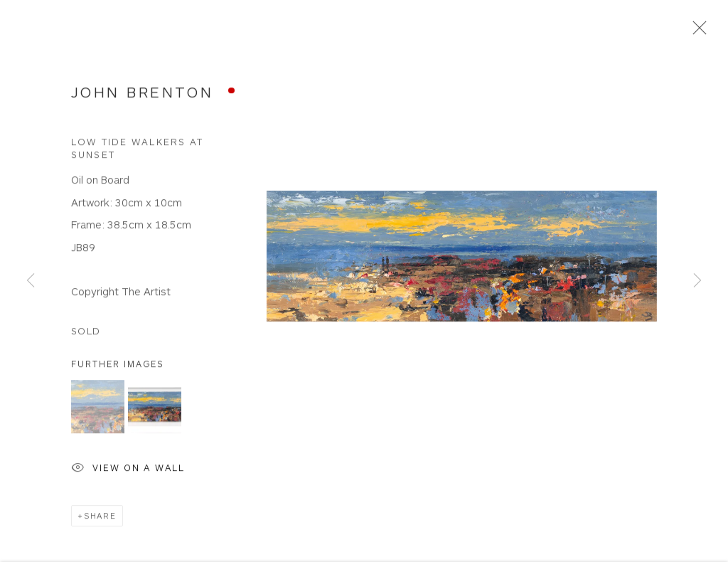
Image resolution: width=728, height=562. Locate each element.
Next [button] (697, 281)
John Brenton (142, 93)
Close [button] (696, 32)
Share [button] (100, 518)
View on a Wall (128, 471)
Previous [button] (31, 281)
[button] (98, 409)
